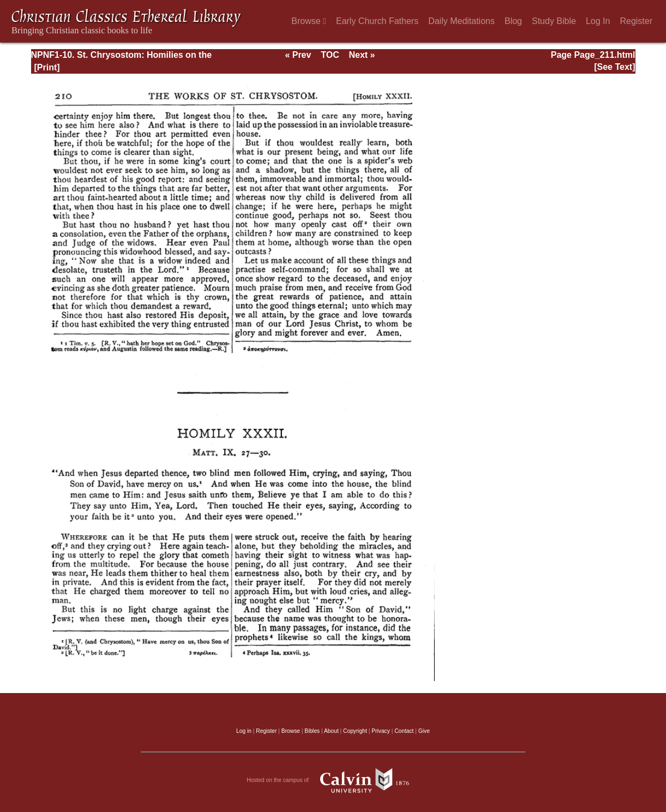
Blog (513, 21)
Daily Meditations (461, 21)
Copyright (355, 731)
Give (424, 731)
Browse (309, 21)
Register (636, 21)
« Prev (298, 55)
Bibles (312, 731)
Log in (244, 731)
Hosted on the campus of (333, 780)
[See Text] (614, 67)
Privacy (381, 731)
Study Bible (554, 21)
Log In (598, 21)
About (331, 731)
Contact (404, 731)
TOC (330, 55)
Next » (362, 55)
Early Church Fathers (377, 21)
